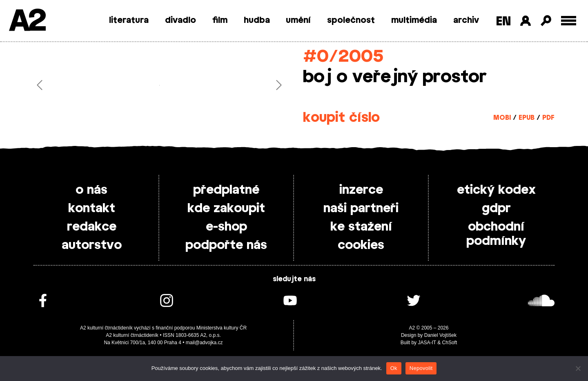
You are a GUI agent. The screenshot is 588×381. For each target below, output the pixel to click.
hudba (257, 20)
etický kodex (496, 190)
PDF (548, 118)
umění (298, 20)
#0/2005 (343, 57)
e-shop (226, 227)
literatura (129, 20)
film (220, 20)
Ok (394, 368)
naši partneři (361, 208)
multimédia (414, 20)
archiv (466, 20)
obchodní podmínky (496, 234)
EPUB (527, 118)
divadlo (180, 20)
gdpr (496, 208)
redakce (92, 227)
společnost (351, 20)
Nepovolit (421, 368)
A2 (27, 21)
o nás (91, 190)
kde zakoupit (226, 208)
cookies (361, 245)
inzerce (361, 190)
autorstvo (92, 245)
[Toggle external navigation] (569, 21)
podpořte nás (226, 245)
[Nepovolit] (578, 368)
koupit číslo (341, 118)
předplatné (226, 190)
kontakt (92, 208)
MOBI (502, 118)
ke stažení (361, 227)
